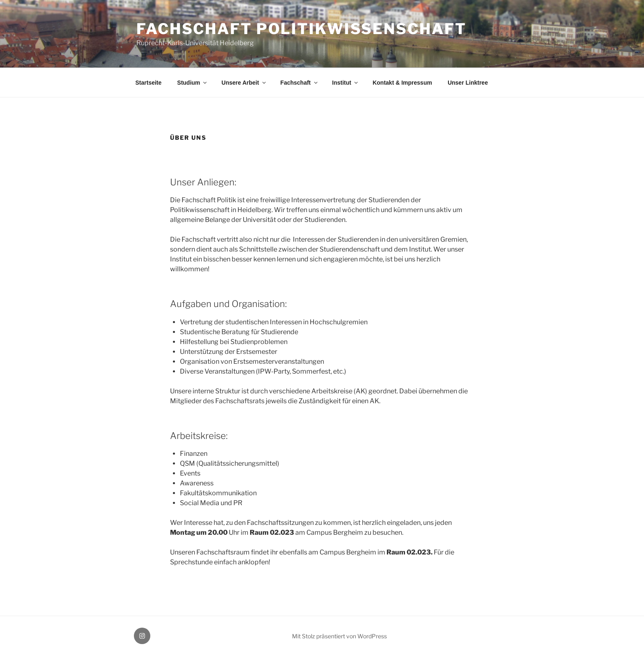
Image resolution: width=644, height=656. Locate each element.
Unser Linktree (468, 83)
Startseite (149, 83)
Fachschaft (300, 83)
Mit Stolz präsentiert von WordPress (339, 636)
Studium (192, 83)
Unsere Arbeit (244, 83)
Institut (346, 83)
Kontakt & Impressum (402, 83)
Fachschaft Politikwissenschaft (301, 29)
